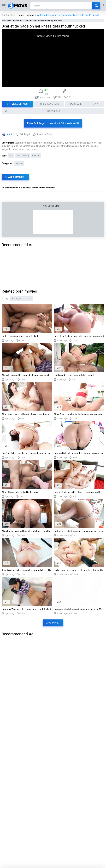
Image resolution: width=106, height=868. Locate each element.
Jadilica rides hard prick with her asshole (74, 375)
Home (21, 15)
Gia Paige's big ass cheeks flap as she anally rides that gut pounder (27, 453)
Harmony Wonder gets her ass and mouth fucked (26, 609)
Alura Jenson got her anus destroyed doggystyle (26, 375)
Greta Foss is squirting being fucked (20, 336)
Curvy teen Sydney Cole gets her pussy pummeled (79, 336)
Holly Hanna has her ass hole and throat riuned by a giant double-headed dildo (79, 570)
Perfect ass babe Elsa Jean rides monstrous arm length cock (79, 531)
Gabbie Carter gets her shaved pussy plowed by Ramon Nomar (79, 492)
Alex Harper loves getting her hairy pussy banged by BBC (27, 414)
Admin (10, 134)
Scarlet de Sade (44, 134)
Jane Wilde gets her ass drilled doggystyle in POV (26, 570)
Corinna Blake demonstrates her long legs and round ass (79, 453)
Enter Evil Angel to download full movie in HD (53, 123)
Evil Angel (25, 134)
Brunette (36, 156)
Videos (30, 15)
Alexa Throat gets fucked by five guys (20, 492)
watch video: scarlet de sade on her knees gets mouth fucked (68, 15)
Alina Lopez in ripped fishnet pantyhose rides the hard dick (27, 531)
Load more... (53, 623)
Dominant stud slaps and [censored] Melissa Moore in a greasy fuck (79, 609)
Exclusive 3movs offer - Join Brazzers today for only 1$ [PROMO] (32, 21)
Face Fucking (23, 156)
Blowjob (19, 164)
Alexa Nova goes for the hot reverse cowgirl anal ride (79, 414)
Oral (11, 156)
